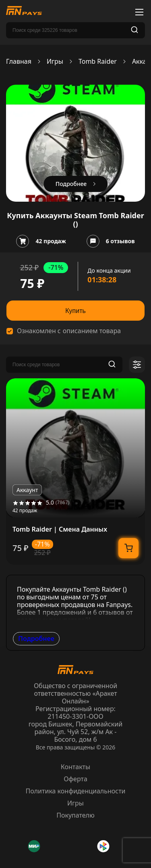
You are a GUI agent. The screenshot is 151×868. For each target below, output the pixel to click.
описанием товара (92, 331)
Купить (75, 311)
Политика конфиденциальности (75, 791)
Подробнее (36, 638)
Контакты (75, 767)
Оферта (75, 779)
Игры (55, 62)
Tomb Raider (98, 62)
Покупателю (75, 815)
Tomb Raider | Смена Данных (60, 529)
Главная (19, 62)
